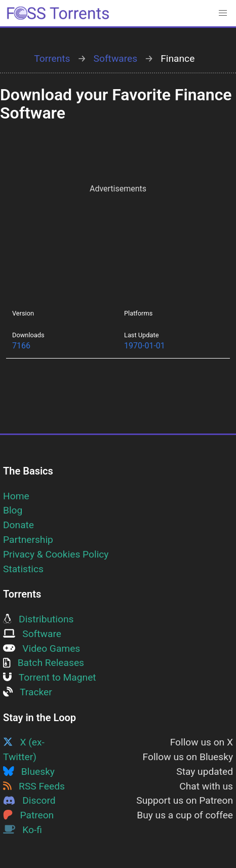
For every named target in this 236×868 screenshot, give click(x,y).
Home (16, 496)
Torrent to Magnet (50, 677)
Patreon (28, 815)
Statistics (23, 569)
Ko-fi (23, 830)
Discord (29, 800)
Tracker (28, 692)
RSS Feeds (34, 786)
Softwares (116, 58)
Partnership (28, 540)
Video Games (42, 648)
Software (32, 634)
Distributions (38, 619)
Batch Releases (44, 663)
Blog (13, 510)
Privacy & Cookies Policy (56, 554)
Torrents (52, 58)
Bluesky (29, 772)
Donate (18, 525)
